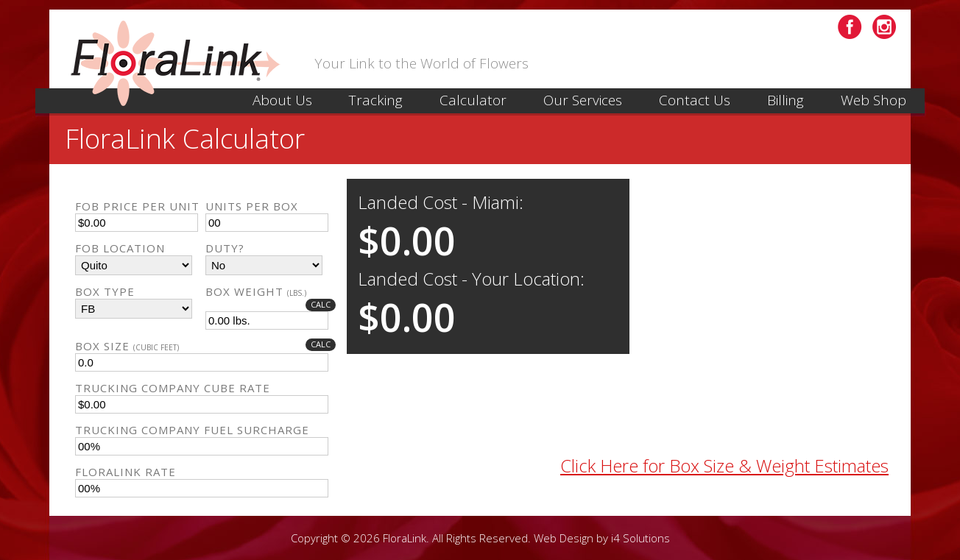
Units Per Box (252, 206)
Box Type (105, 291)
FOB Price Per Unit (137, 206)
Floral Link (179, 63)
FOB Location (120, 248)
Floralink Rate (126, 472)
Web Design (564, 538)
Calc (321, 304)
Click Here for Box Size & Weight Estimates (724, 465)
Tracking (376, 100)
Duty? (225, 248)
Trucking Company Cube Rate (173, 388)
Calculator (473, 100)
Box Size (205, 346)
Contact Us (695, 100)
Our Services (583, 100)
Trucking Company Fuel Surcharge (192, 430)
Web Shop (873, 100)
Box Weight (271, 291)
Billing (786, 100)
